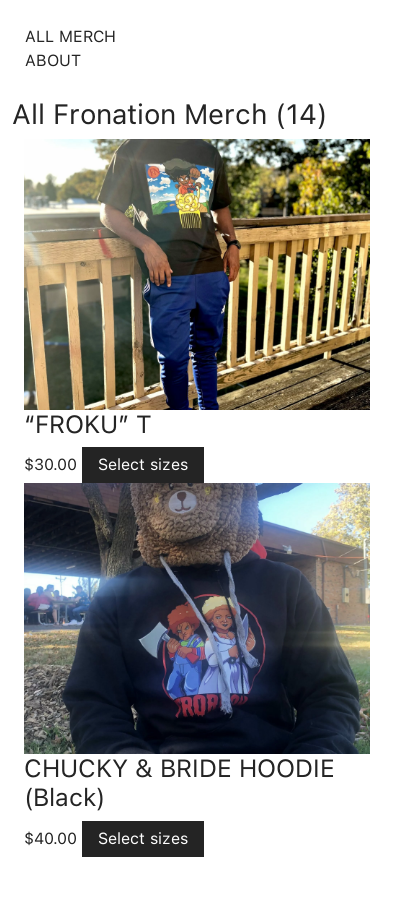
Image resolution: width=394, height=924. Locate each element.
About (53, 60)
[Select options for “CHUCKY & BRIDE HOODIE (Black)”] (143, 839)
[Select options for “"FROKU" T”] (143, 465)
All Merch (70, 36)
